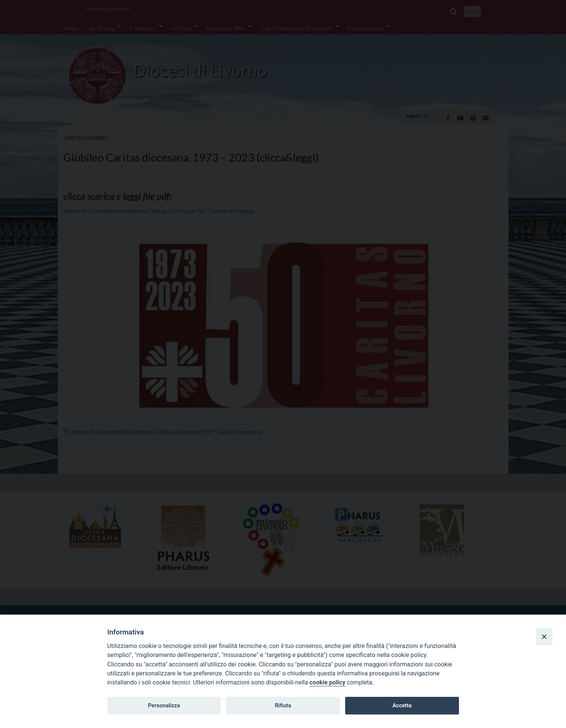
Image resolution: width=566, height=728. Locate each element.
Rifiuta (283, 705)
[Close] (544, 636)
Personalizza (164, 705)
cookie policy (327, 682)
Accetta (402, 705)
